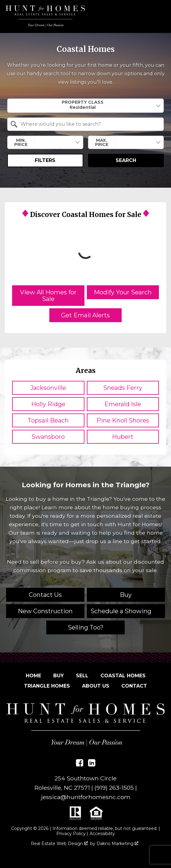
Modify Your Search (123, 292)
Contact (134, 686)
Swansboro (48, 437)
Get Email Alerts (85, 315)
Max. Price (102, 142)
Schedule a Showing (121, 611)
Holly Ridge (48, 404)
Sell (82, 676)
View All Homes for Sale (48, 296)
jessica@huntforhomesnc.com (86, 797)
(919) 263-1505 (114, 788)
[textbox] (89, 124)
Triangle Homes (47, 686)
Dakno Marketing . (118, 844)
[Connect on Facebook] (80, 763)
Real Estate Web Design (59, 844)
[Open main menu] (158, 16)
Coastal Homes (123, 676)
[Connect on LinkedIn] (92, 763)
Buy (59, 676)
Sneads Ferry (123, 388)
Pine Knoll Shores (123, 420)
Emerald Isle (123, 404)
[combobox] (85, 106)
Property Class (82, 105)
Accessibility (102, 834)
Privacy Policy (71, 834)
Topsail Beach (48, 420)
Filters (45, 160)
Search (126, 160)
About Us (96, 686)
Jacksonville (48, 388)
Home (33, 676)
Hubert (123, 437)
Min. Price (21, 142)
